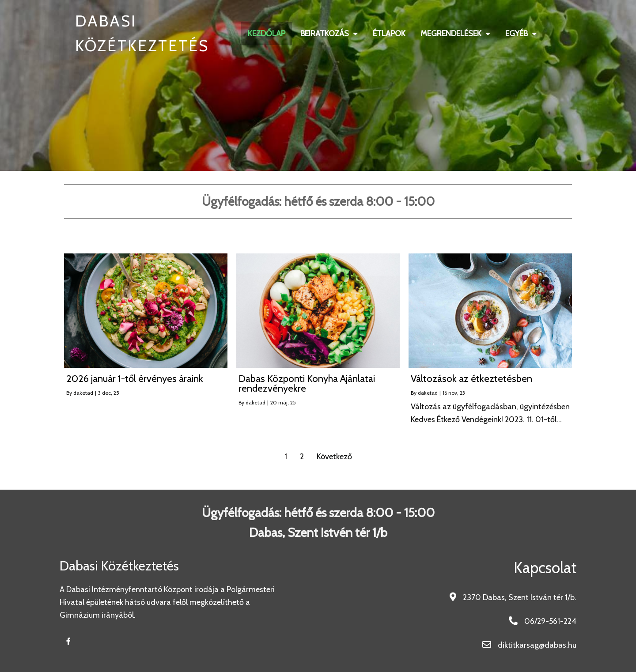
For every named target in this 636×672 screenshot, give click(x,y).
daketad (83, 393)
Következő (334, 457)
